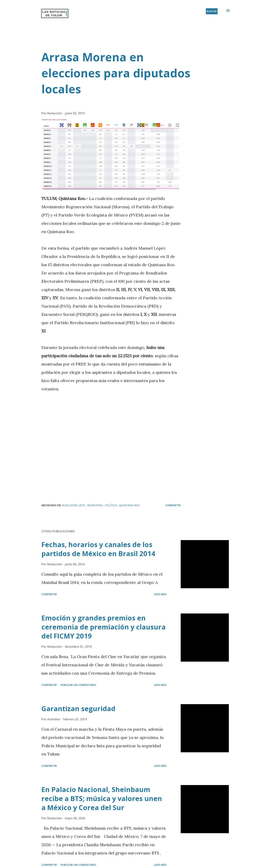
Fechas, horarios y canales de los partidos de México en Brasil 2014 (98, 549)
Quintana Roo (129, 505)
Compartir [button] (173, 505)
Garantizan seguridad (78, 709)
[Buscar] (212, 11)
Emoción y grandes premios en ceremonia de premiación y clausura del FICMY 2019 (104, 627)
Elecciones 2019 (74, 505)
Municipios (95, 505)
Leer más (160, 594)
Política (111, 505)
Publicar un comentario (78, 685)
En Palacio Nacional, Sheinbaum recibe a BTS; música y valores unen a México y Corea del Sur (102, 798)
